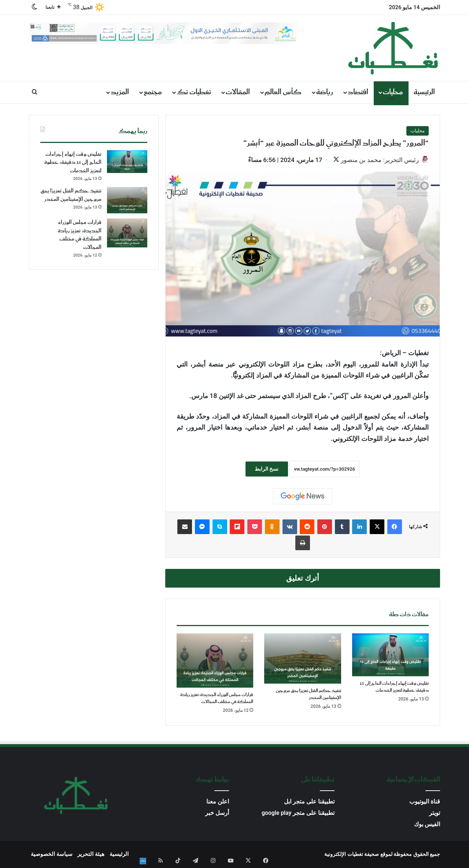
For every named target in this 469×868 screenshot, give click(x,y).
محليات (393, 92)
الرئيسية (424, 92)
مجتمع (153, 92)
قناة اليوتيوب (425, 802)
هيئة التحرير (91, 855)
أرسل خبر (217, 814)
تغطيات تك (194, 92)
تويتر (435, 814)
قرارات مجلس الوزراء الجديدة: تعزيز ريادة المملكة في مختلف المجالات (217, 699)
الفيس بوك (427, 825)
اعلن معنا (218, 802)
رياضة (325, 92)
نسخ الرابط (267, 470)
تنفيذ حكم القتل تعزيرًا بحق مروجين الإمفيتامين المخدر (309, 695)
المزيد (120, 92)
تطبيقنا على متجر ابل (309, 802)
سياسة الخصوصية (52, 855)
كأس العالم (283, 92)
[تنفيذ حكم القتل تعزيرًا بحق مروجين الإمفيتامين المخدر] (302, 659)
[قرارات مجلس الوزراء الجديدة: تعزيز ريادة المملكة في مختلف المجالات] (215, 661)
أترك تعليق (303, 579)
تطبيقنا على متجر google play (298, 814)
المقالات (238, 92)
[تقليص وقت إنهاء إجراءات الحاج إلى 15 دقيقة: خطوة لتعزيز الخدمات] (390, 656)
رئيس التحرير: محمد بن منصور (376, 160)
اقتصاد (358, 92)
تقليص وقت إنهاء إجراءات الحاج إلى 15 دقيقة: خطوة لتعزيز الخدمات (394, 688)
